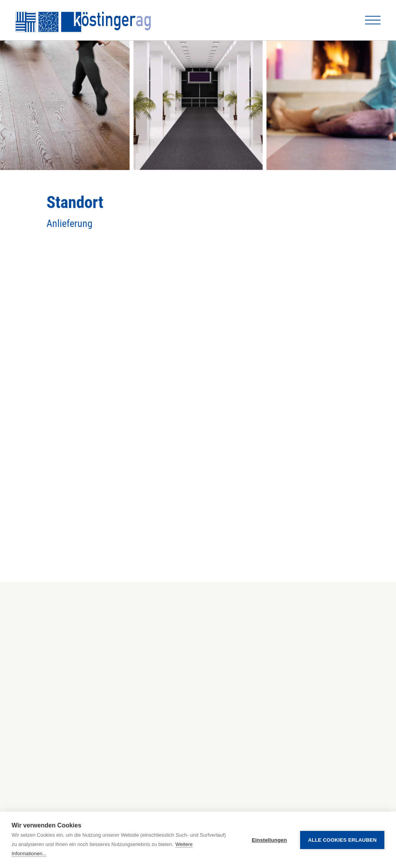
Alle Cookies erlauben (342, 840)
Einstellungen (269, 840)
